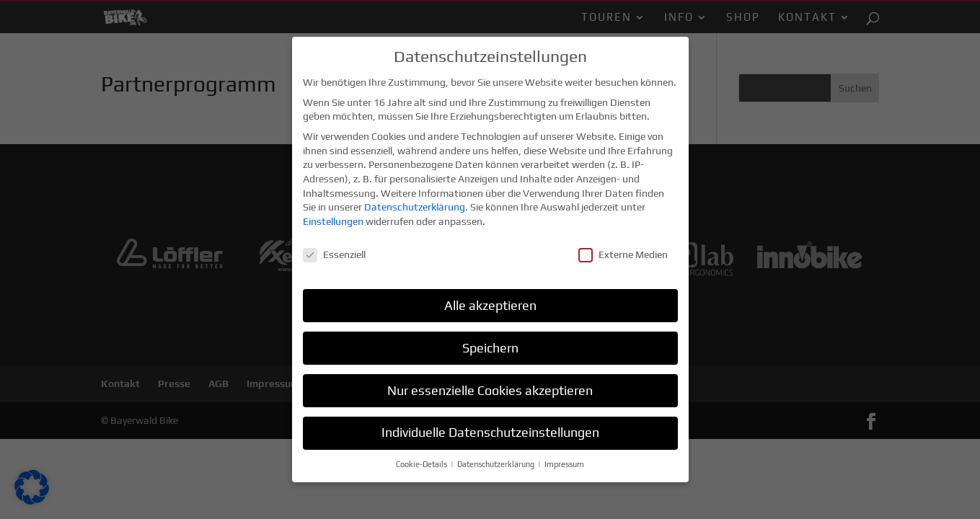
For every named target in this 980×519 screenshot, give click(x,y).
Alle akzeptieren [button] (490, 303)
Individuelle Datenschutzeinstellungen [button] (490, 431)
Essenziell (334, 253)
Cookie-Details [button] (423, 463)
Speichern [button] (490, 346)
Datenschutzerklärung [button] (497, 463)
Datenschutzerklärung (415, 205)
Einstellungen (333, 219)
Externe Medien (623, 253)
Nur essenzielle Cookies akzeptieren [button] (490, 389)
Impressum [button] (564, 463)
